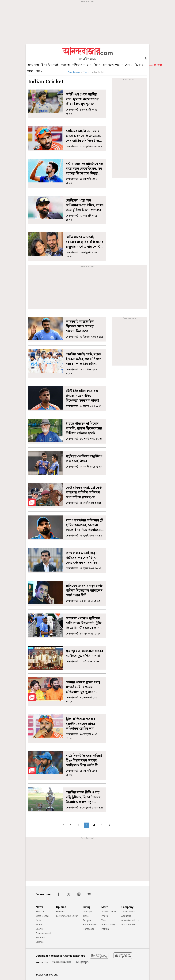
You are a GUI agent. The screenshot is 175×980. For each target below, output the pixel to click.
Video (104, 920)
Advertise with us (130, 920)
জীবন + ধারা (33, 71)
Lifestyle (87, 912)
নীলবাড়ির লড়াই (50, 65)
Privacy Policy (128, 924)
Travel (86, 916)
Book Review (90, 924)
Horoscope (89, 929)
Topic (86, 72)
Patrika (105, 929)
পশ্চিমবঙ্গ (77, 65)
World (39, 924)
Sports (39, 929)
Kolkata (40, 912)
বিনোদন (139, 65)
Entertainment (43, 933)
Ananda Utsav (109, 912)
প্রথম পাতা (33, 65)
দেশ (89, 65)
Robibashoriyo (109, 924)
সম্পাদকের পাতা (112, 65)
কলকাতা (65, 65)
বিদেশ (97, 65)
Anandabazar (74, 72)
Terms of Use (128, 912)
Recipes (87, 920)
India (38, 920)
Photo (105, 916)
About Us (126, 916)
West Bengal (42, 916)
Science (40, 942)
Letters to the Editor (67, 916)
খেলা (127, 65)
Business (40, 937)
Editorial (60, 912)
